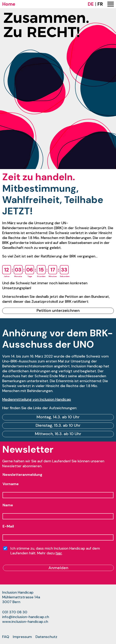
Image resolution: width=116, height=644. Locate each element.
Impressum (22, 637)
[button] (111, 4)
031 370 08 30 (15, 612)
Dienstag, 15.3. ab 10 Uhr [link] (58, 425)
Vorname (11, 484)
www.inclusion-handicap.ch (25, 622)
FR (100, 4)
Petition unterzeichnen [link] (58, 310)
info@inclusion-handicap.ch (26, 617)
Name (8, 505)
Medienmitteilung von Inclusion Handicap (37, 399)
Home (9, 4)
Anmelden (58, 568)
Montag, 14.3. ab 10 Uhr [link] (58, 417)
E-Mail (8, 526)
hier (59, 553)
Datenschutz (46, 637)
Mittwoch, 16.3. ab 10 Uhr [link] (58, 434)
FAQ (6, 637)
